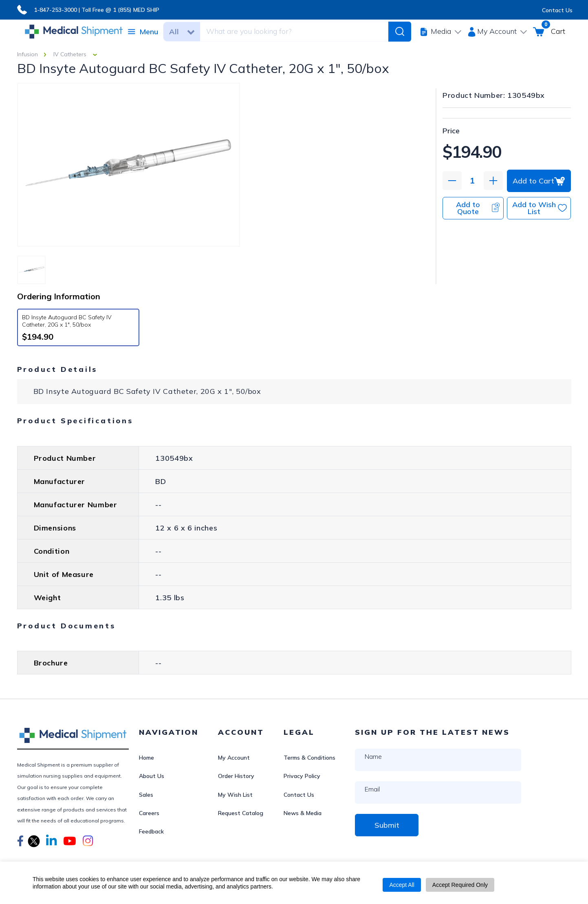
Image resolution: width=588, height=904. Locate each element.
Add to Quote (478, 208)
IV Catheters (70, 54)
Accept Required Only (460, 885)
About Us (152, 776)
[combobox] (293, 31)
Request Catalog (241, 813)
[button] (20, 842)
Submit (387, 825)
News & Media (303, 813)
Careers (149, 813)
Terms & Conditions (309, 758)
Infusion (28, 54)
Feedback (151, 831)
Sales (146, 795)
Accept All (402, 885)
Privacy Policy (302, 776)
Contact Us (557, 10)
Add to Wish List (540, 208)
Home (146, 758)
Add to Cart (539, 181)
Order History (236, 776)
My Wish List (235, 795)
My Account (234, 758)
